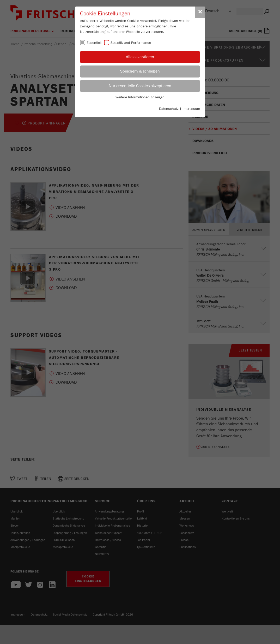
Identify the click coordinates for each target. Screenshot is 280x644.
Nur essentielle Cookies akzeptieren (140, 86)
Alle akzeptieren (140, 57)
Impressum (191, 109)
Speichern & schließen (140, 71)
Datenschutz (169, 109)
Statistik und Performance (131, 43)
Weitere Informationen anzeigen (140, 97)
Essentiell (94, 43)
